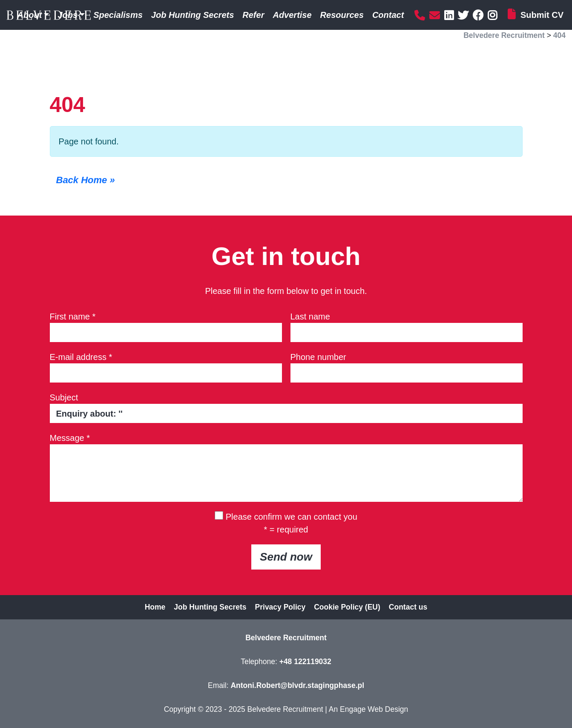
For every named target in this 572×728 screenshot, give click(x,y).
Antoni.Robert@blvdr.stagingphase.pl (297, 685)
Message (70, 438)
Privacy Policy (280, 607)
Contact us (408, 607)
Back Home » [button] (86, 180)
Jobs (68, 15)
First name (73, 317)
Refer (253, 15)
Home (155, 607)
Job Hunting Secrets (193, 15)
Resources (342, 15)
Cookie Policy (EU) (347, 607)
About (30, 15)
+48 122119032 (305, 662)
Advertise (292, 15)
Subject (64, 397)
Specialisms (118, 15)
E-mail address (81, 357)
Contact (388, 15)
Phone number (318, 357)
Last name (310, 317)
